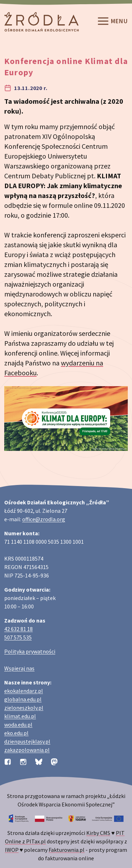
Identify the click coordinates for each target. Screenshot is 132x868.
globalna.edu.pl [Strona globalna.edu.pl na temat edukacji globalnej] (23, 699)
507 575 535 (18, 637)
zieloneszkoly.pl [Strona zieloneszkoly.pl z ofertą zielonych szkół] (24, 708)
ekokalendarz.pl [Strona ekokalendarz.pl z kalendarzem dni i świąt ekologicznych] (24, 691)
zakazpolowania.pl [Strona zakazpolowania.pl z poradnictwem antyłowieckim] (27, 750)
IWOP (12, 850)
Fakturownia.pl (67, 850)
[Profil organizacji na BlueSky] (39, 761)
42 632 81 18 (18, 629)
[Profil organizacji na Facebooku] (8, 761)
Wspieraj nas (19, 668)
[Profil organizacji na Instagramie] (23, 761)
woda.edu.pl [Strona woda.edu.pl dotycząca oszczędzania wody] (18, 725)
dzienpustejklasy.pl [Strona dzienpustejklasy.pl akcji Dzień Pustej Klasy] (27, 741)
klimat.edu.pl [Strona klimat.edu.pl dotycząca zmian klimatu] (20, 716)
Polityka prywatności (30, 651)
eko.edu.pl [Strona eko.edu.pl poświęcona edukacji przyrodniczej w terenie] (16, 733)
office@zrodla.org (44, 519)
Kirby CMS (98, 833)
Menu (112, 22)
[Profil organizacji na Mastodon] (54, 761)
